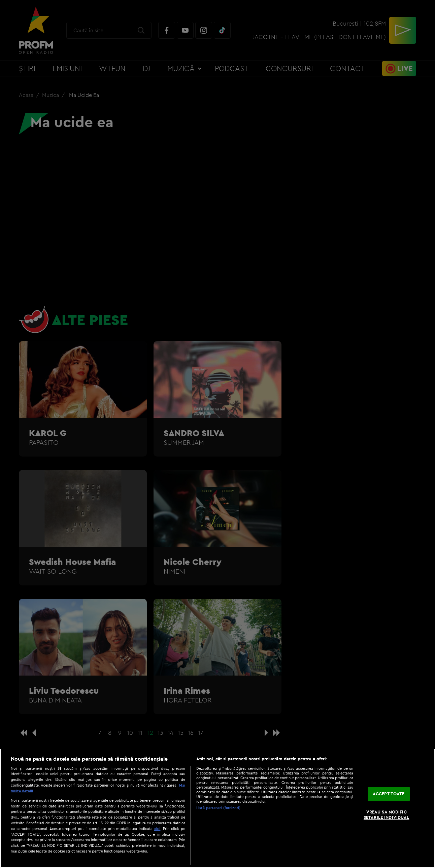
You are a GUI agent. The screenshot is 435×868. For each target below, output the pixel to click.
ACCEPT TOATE (389, 794)
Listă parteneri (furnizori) (218, 808)
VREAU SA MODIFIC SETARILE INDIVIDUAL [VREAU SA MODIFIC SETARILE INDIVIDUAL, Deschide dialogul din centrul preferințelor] (386, 815)
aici (157, 828)
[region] (217, 808)
